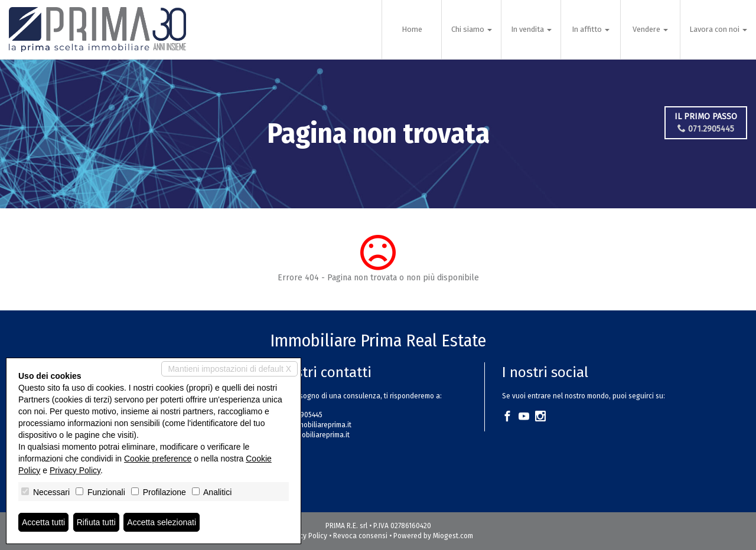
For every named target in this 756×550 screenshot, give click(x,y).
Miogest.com (453, 536)
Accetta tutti (43, 522)
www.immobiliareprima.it (311, 435)
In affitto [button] (591, 29)
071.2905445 (706, 129)
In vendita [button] (531, 29)
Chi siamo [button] (472, 29)
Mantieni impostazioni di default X (229, 369)
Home (412, 29)
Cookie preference (158, 459)
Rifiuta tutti (96, 522)
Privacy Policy (305, 536)
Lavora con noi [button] (718, 29)
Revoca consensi (360, 536)
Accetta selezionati (162, 522)
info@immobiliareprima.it (312, 425)
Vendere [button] (650, 29)
